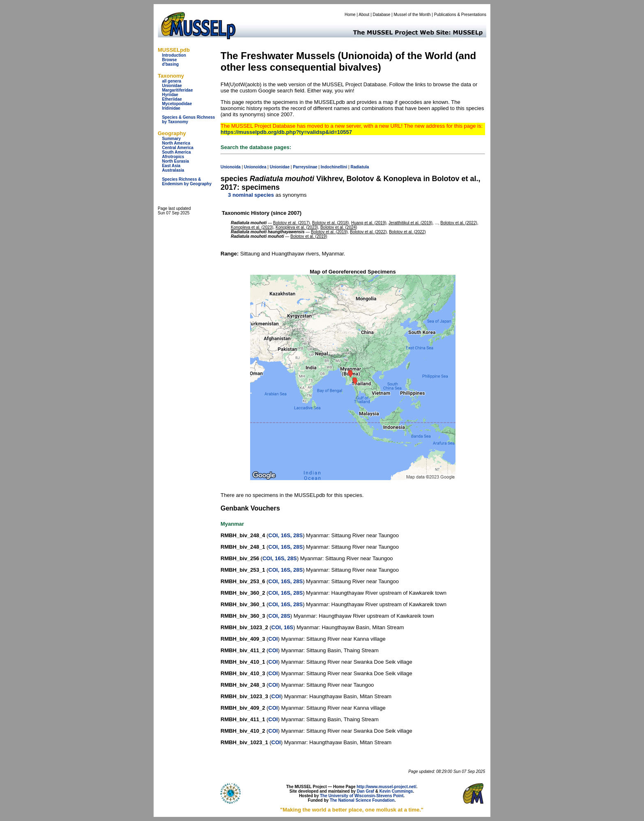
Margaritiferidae (177, 90)
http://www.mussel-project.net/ (386, 787)
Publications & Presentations (460, 15)
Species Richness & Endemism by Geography (187, 182)
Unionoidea (255, 167)
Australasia (173, 170)
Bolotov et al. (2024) (339, 227)
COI (273, 639)
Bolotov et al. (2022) (459, 223)
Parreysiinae (305, 167)
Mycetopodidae (177, 104)
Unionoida (231, 167)
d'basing (170, 64)
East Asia (171, 166)
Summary (171, 139)
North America (176, 143)
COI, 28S (279, 616)
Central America (177, 148)
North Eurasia (175, 161)
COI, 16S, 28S (285, 535)
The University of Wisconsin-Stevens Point (362, 796)
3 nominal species (251, 195)
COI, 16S (282, 627)
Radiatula (360, 167)
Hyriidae (170, 95)
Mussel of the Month (412, 15)
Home (350, 15)
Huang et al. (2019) (369, 223)
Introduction (174, 55)
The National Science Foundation (362, 800)
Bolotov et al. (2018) (331, 223)
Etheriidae (172, 99)
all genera (171, 81)
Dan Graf (366, 791)
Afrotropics (173, 157)
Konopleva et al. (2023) (252, 227)
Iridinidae (171, 108)
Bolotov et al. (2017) (292, 223)
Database (382, 15)
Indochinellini (334, 167)
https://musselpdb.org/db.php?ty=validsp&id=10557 (286, 132)
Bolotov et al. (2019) (329, 232)
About (364, 15)
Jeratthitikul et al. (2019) (411, 223)
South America (176, 152)
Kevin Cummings (396, 791)
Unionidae (172, 86)
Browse (169, 60)
